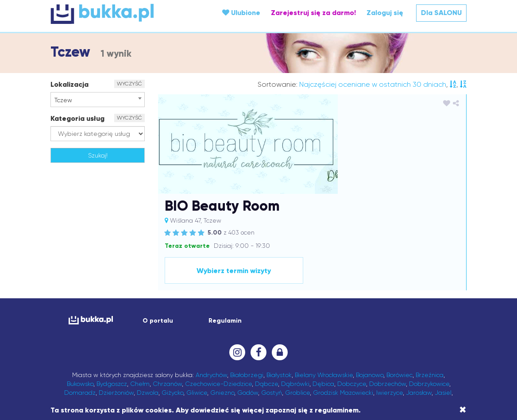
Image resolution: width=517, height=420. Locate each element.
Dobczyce (352, 300)
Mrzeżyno (411, 335)
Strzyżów (141, 370)
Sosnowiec (84, 370)
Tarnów (273, 370)
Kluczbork (300, 317)
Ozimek (145, 353)
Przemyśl (392, 353)
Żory (445, 379)
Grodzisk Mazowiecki (343, 308)
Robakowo (172, 362)
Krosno (235, 326)
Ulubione (241, 13)
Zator (359, 379)
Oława (357, 344)
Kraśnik (213, 326)
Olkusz (334, 344)
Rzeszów (233, 362)
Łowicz (168, 335)
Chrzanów (167, 300)
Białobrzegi (247, 291)
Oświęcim (116, 353)
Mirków (385, 335)
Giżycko (172, 308)
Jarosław (419, 308)
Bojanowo (370, 291)
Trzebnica (321, 370)
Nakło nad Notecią (145, 344)
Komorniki (397, 317)
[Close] (463, 410)
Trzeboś (349, 370)
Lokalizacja (69, 84)
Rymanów (203, 362)
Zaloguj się (385, 13)
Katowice (255, 317)
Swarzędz (172, 370)
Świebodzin (206, 370)
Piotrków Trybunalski (280, 353)
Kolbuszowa (363, 317)
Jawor (93, 317)
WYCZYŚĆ (129, 84)
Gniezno (222, 308)
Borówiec (399, 291)
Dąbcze (266, 300)
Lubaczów (394, 326)
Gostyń (272, 308)
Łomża (146, 335)
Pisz (318, 353)
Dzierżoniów (116, 308)
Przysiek (419, 353)
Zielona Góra (417, 379)
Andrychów (211, 291)
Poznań (337, 353)
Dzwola (148, 308)
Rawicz (144, 362)
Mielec (310, 335)
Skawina (400, 362)
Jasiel (443, 308)
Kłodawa (330, 317)
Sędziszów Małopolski (300, 362)
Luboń (76, 335)
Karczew (227, 317)
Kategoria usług (77, 118)
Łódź (187, 335)
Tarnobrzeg (243, 370)
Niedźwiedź (222, 344)
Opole (379, 344)
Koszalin (77, 326)
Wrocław (276, 379)
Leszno (258, 326)
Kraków (153, 326)
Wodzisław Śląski (237, 379)
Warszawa (140, 379)
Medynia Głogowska (268, 335)
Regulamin (225, 237)
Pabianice (234, 353)
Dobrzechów (388, 300)
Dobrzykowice (429, 300)
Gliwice (197, 308)
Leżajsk (281, 326)
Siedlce (374, 362)
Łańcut (123, 335)
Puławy (79, 362)
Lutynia (99, 335)
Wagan (77, 379)
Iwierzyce (390, 308)
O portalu (158, 237)
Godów (248, 308)
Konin (421, 317)
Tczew (295, 370)
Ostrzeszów (82, 353)
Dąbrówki (295, 300)
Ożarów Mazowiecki (188, 353)
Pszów (442, 353)
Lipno (336, 326)
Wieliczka (172, 379)
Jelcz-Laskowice (159, 317)
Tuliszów (416, 370)
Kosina (441, 317)
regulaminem (337, 410)
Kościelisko (106, 326)
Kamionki (199, 317)
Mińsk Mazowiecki (347, 335)
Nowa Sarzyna (301, 344)
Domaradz (80, 308)
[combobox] (98, 100)
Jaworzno (119, 317)
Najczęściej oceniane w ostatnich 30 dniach (373, 84)
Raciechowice (111, 362)
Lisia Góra (361, 326)
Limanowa (310, 326)
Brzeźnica (430, 291)
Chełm (140, 300)
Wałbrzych (106, 379)
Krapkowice (183, 326)
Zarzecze (335, 379)
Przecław (363, 353)
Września (305, 379)
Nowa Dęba (259, 344)
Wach (439, 370)
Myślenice (101, 344)
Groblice (297, 308)
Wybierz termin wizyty (401, 187)
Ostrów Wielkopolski (420, 344)
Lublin (442, 326)
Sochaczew (431, 362)
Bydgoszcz (112, 300)
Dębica (323, 300)
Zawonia (382, 379)
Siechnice (347, 362)
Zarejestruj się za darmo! (313, 13)
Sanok (257, 362)
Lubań (421, 326)
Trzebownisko (383, 370)
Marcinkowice (216, 335)
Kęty (277, 317)
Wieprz (199, 379)
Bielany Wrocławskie (324, 291)
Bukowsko (80, 300)
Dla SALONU (441, 13)
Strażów (114, 370)
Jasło (74, 317)
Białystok (279, 291)
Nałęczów (188, 344)
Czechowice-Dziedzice (218, 300)
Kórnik (131, 326)
